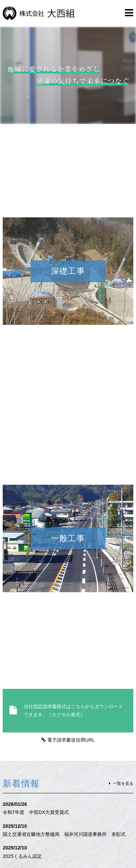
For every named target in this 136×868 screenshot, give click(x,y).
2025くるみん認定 (22, 856)
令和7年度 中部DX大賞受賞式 (36, 812)
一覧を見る (123, 783)
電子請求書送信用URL (71, 740)
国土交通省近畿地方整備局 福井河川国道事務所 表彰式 (64, 834)
